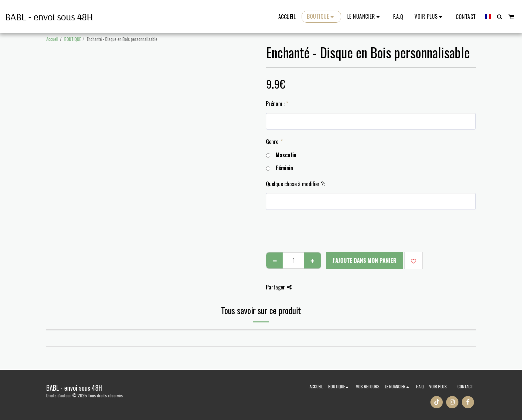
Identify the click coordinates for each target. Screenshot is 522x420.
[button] (365, 17)
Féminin (279, 168)
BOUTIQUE (73, 39)
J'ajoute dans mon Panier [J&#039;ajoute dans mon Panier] (365, 260)
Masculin (281, 155)
